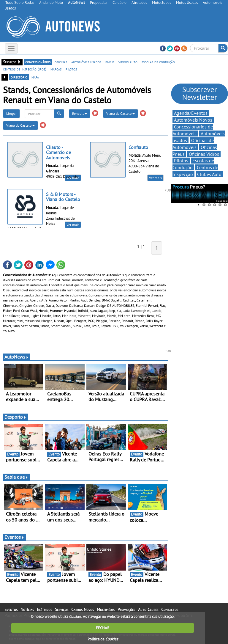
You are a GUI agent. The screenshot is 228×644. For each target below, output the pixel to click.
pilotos (71, 69)
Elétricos (44, 610)
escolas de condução (158, 62)
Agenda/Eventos (191, 113)
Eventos (14, 537)
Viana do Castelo (121, 113)
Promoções (126, 610)
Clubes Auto (209, 174)
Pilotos (181, 161)
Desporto (15, 417)
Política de (103, 639)
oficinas (61, 62)
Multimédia (106, 610)
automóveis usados (86, 62)
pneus (110, 62)
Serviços (62, 610)
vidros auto (128, 62)
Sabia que (16, 477)
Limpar (11, 113)
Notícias (27, 610)
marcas (56, 69)
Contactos (170, 610)
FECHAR (103, 628)
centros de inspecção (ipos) (25, 69)
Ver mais (155, 178)
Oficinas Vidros (204, 154)
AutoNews (17, 357)
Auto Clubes (148, 610)
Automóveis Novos (193, 120)
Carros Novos (83, 610)
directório (19, 77)
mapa (35, 77)
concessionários (38, 62)
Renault (80, 113)
